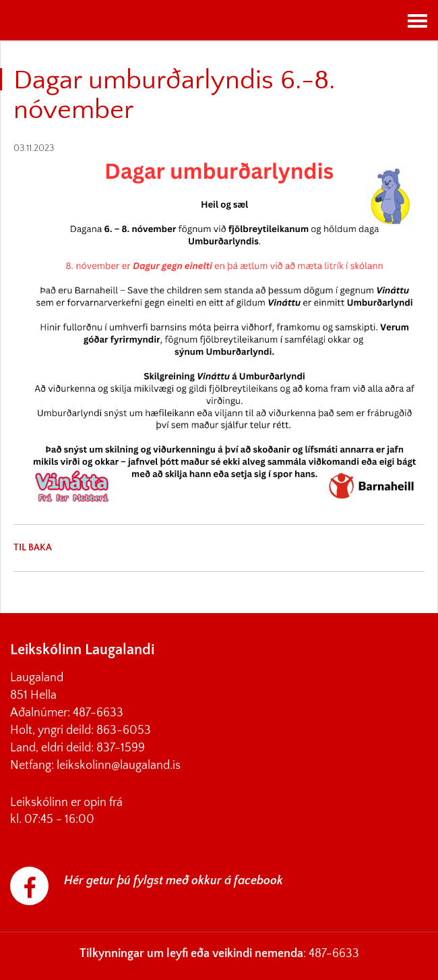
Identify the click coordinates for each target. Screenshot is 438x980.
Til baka (33, 548)
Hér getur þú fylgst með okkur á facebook (174, 881)
